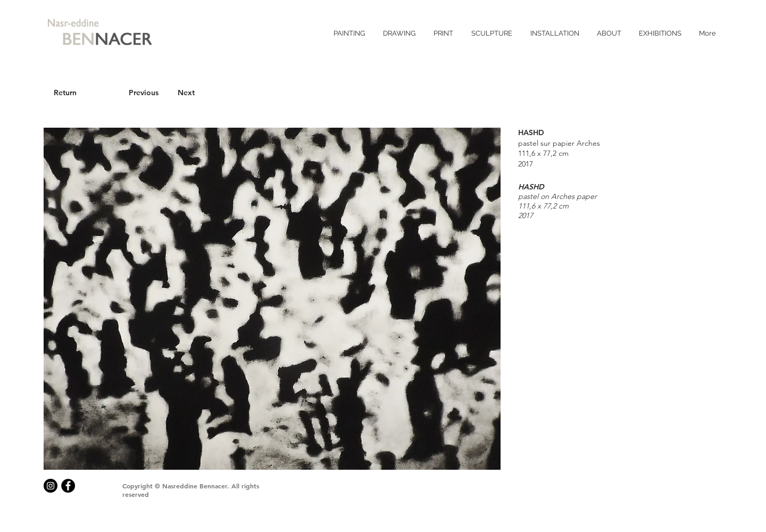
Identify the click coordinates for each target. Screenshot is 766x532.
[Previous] (144, 93)
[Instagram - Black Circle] (51, 486)
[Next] (186, 93)
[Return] (65, 93)
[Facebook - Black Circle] (68, 486)
